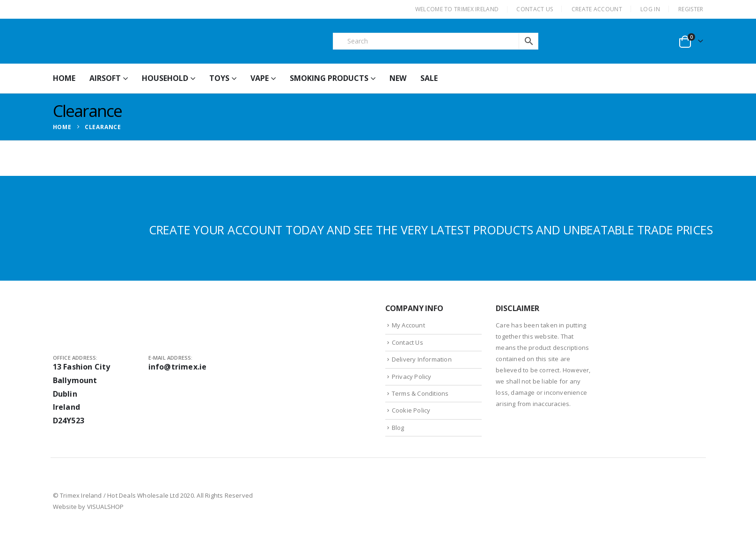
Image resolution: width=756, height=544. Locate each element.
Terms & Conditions (420, 393)
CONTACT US (535, 9)
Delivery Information (422, 359)
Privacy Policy (412, 377)
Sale (429, 78)
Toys (219, 78)
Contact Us (407, 342)
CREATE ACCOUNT (597, 9)
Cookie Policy (411, 410)
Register (691, 9)
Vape (260, 78)
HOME (64, 78)
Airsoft (105, 78)
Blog (398, 428)
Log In (650, 9)
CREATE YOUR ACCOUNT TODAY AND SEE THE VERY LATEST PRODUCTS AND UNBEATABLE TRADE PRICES (431, 230)
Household (165, 78)
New (398, 78)
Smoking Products (329, 78)
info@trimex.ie (178, 367)
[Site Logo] (123, 41)
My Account (408, 325)
